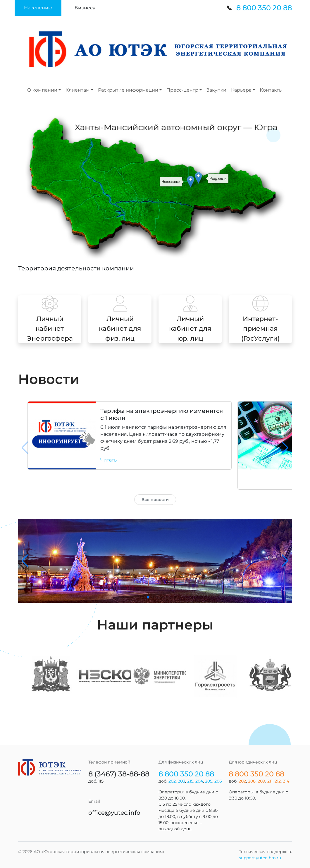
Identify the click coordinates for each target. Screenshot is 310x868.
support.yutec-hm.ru (260, 858)
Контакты (271, 90)
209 (261, 781)
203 (181, 781)
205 (209, 781)
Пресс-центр (182, 90)
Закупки (216, 90)
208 (252, 781)
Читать (108, 460)
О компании (42, 90)
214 (286, 781)
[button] (38, 8)
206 (218, 781)
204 (199, 781)
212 (278, 781)
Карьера (241, 90)
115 (101, 781)
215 (190, 781)
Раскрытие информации (128, 90)
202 (172, 781)
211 (270, 781)
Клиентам (78, 90)
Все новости (155, 500)
